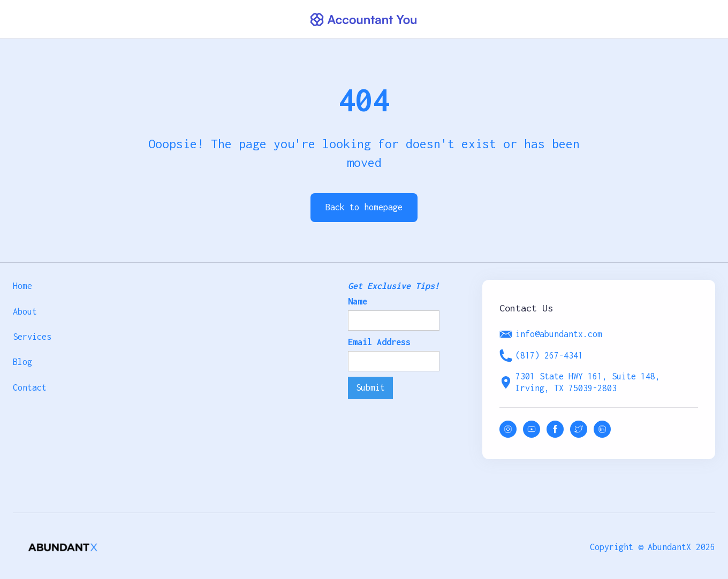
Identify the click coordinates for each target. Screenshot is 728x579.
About (25, 311)
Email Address (379, 342)
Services (32, 337)
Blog (22, 362)
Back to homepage (364, 207)
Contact (30, 387)
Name (358, 301)
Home (22, 286)
